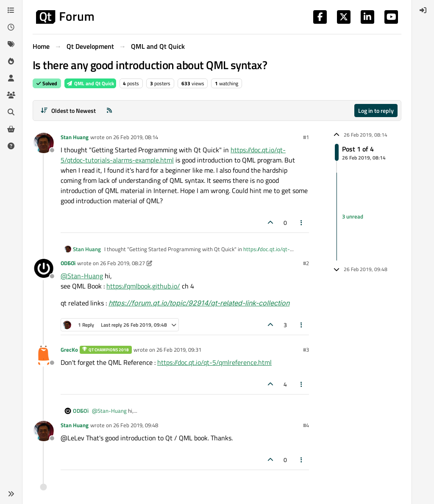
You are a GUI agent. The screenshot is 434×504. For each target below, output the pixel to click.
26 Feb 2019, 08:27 (122, 263)
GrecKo (69, 350)
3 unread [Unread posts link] (353, 216)
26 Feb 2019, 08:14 (136, 137)
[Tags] (11, 44)
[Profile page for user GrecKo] (44, 356)
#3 (306, 350)
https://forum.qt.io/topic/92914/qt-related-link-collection (199, 303)
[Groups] (11, 95)
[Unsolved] (11, 146)
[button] (11, 494)
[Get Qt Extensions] (11, 129)
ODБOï (68, 263)
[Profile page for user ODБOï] (44, 269)
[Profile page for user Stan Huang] (44, 143)
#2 (306, 263)
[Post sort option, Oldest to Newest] (68, 111)
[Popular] (11, 61)
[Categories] (11, 10)
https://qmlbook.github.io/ (143, 286)
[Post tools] (302, 223)
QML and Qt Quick (90, 83)
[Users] (11, 78)
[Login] (423, 10)
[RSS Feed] (109, 111)
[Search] (11, 112)
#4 (306, 425)
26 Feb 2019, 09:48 (136, 425)
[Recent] (11, 27)
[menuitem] (423, 10)
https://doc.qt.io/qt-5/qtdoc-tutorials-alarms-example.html (173, 155)
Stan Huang (75, 137)
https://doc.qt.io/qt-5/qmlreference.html (214, 362)
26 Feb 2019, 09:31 (179, 350)
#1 (306, 137)
